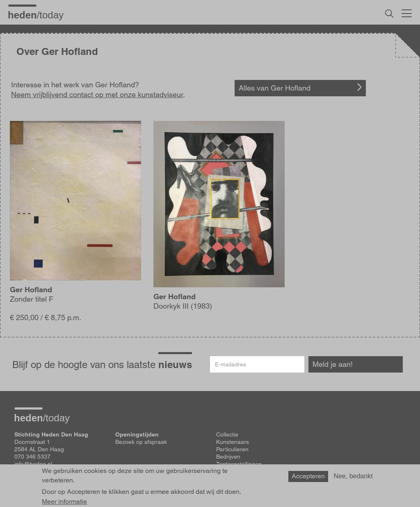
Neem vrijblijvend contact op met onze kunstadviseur (97, 94)
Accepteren (308, 476)
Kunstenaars (233, 442)
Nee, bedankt (353, 476)
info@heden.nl (33, 464)
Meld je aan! (333, 364)
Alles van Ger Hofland (275, 88)
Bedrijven (228, 457)
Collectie (227, 434)
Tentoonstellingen (239, 464)
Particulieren (232, 449)
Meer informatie (64, 502)
